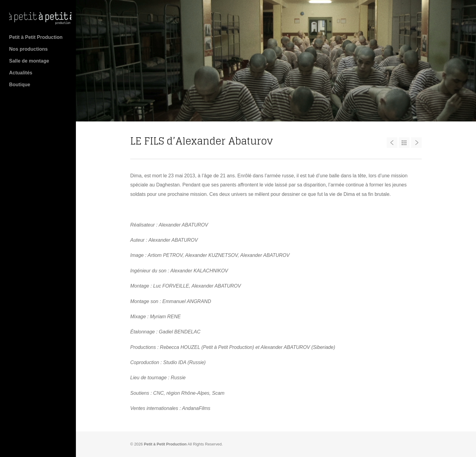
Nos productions (28, 49)
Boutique (20, 85)
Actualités (21, 73)
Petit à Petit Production (36, 37)
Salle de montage (29, 61)
